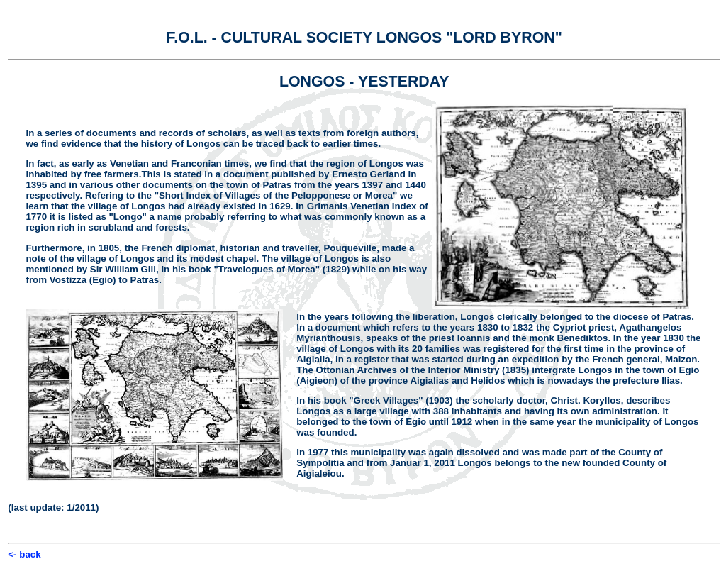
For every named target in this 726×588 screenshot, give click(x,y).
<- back (24, 554)
